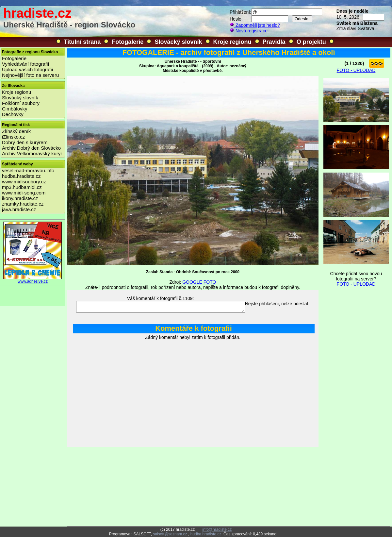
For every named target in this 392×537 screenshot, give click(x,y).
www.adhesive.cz (33, 280)
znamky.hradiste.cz (23, 204)
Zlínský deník (16, 131)
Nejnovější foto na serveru (30, 75)
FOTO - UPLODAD (356, 70)
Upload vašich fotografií (28, 69)
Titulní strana (82, 42)
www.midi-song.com (24, 193)
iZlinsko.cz (13, 137)
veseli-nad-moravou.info (28, 170)
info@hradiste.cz (217, 529)
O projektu (311, 42)
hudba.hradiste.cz (21, 176)
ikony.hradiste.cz (20, 198)
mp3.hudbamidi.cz (22, 187)
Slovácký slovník (178, 42)
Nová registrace (249, 31)
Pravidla (274, 42)
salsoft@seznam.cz (170, 534)
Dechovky (13, 114)
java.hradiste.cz (19, 209)
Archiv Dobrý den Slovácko (31, 148)
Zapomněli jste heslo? (255, 25)
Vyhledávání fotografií (26, 64)
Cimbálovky (15, 109)
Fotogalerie (128, 42)
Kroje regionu (232, 42)
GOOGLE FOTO (199, 282)
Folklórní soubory (21, 103)
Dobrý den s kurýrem (25, 142)
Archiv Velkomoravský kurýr (32, 153)
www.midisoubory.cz (24, 182)
